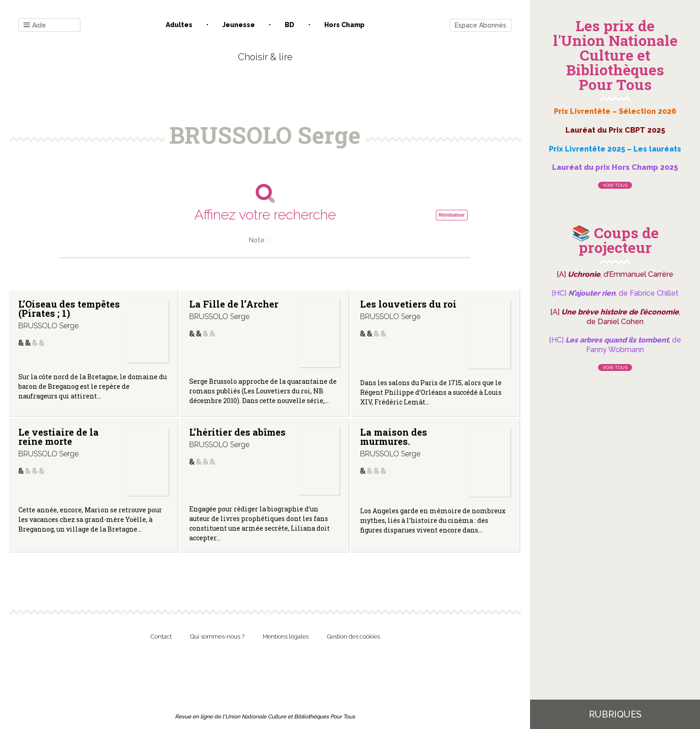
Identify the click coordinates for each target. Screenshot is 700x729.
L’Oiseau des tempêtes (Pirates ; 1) (69, 308)
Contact (161, 636)
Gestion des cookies (353, 636)
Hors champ (344, 25)
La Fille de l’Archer (234, 304)
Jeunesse (239, 25)
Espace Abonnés (480, 25)
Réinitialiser (452, 215)
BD (290, 25)
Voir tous (615, 185)
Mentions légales (286, 636)
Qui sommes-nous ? (217, 636)
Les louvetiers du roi (408, 304)
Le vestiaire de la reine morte (59, 437)
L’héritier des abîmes (237, 432)
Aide (35, 25)
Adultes (179, 25)
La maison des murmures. (394, 437)
